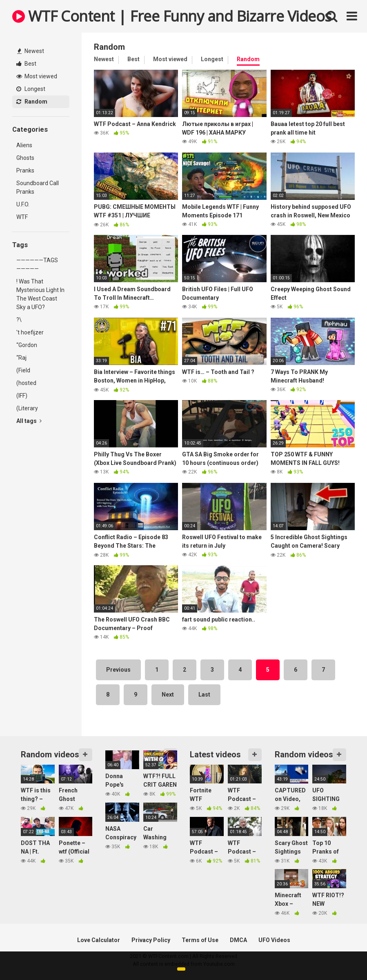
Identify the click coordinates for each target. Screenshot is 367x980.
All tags (29, 421)
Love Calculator (99, 940)
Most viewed (37, 76)
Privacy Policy (151, 940)
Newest (31, 51)
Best (26, 64)
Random (32, 102)
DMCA (238, 940)
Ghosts (25, 158)
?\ (19, 320)
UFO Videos (274, 940)
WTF (22, 217)
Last (204, 695)
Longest (31, 89)
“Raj (21, 358)
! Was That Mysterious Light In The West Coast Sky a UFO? (40, 294)
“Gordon (27, 345)
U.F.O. (23, 204)
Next (168, 695)
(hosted (26, 383)
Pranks (25, 170)
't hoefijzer (30, 332)
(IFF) (22, 396)
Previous (118, 670)
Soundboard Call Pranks (38, 187)
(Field (23, 370)
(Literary (27, 408)
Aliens (24, 145)
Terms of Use (200, 940)
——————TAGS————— (37, 264)
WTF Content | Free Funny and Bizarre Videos (172, 16)
